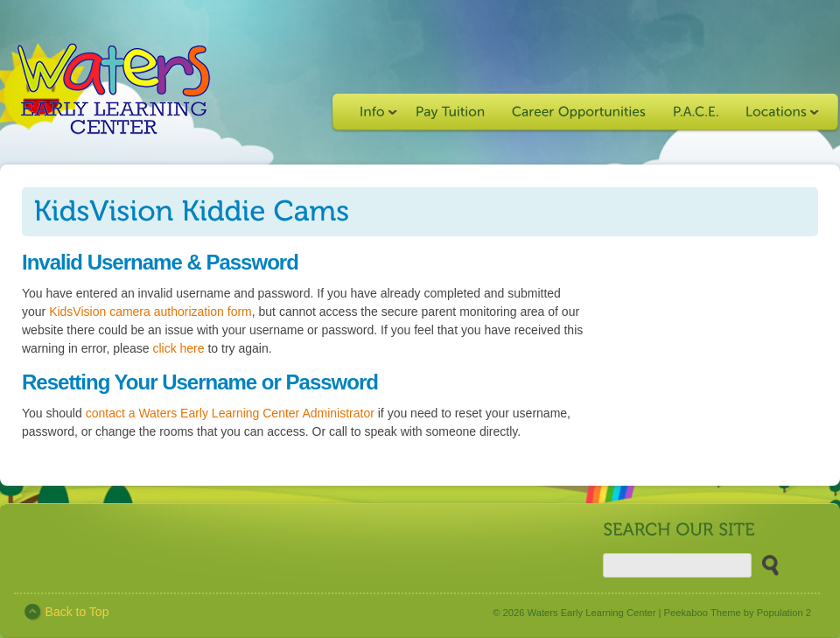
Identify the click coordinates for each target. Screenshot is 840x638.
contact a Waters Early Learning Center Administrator (230, 413)
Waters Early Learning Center (592, 613)
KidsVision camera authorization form (150, 312)
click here (178, 348)
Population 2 (784, 613)
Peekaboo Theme (703, 613)
